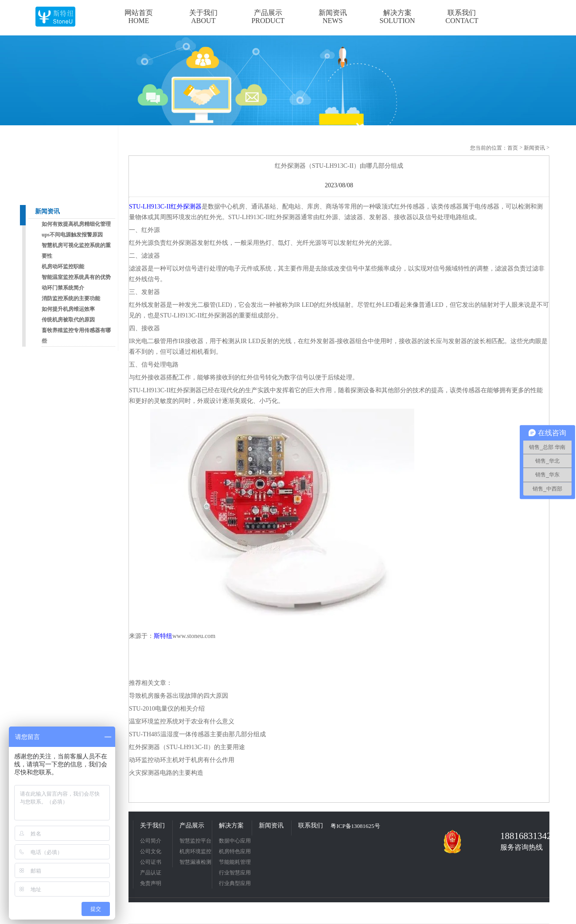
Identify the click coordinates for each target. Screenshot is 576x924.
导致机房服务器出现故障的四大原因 (179, 696)
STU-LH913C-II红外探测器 (165, 207)
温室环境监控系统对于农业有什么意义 (182, 721)
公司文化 (151, 851)
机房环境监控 (195, 851)
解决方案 (231, 825)
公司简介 (151, 841)
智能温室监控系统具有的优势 (76, 277)
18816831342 (523, 836)
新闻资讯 (47, 211)
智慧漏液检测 (195, 862)
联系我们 (311, 825)
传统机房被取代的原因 (68, 320)
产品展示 (192, 825)
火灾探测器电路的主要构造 (166, 773)
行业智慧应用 (235, 873)
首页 (513, 148)
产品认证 (151, 873)
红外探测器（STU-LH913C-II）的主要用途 (187, 747)
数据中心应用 (235, 841)
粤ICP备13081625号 (355, 826)
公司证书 (151, 862)
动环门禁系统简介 (63, 288)
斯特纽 (163, 636)
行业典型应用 (235, 883)
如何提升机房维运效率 (68, 309)
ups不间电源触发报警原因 (72, 235)
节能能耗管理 (235, 862)
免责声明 (151, 883)
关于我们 (152, 825)
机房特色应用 (235, 851)
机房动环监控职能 (63, 267)
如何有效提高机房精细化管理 (76, 224)
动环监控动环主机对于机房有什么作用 (182, 760)
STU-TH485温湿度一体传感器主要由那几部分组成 (197, 734)
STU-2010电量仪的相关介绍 (167, 709)
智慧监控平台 (195, 841)
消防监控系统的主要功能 (71, 298)
